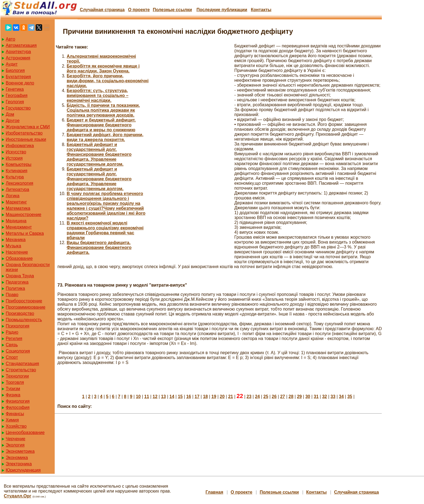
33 (333, 397)
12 (155, 397)
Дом (10, 114)
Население (17, 252)
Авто (10, 39)
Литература (17, 189)
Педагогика (17, 282)
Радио (12, 332)
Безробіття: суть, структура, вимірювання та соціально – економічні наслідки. (98, 95)
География (17, 95)
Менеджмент (19, 227)
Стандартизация (22, 364)
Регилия (14, 338)
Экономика (17, 458)
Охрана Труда (20, 276)
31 (316, 397)
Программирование (26, 307)
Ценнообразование (25, 432)
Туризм (13, 389)
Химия (12, 420)
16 (189, 397)
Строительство (21, 370)
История (14, 158)
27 (282, 397)
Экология (15, 445)
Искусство (16, 152)
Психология (18, 326)
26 (274, 397)
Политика (15, 288)
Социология (18, 351)
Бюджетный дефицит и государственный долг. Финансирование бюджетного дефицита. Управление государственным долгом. (99, 154)
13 (164, 397)
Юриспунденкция (23, 470)
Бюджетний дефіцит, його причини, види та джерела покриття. (105, 137)
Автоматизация (21, 45)
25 (266, 397)
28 (291, 397)
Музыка (13, 246)
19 (214, 397)
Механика (16, 240)
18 (205, 397)
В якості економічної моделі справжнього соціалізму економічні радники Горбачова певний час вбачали (105, 230)
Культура (15, 177)
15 (180, 397)
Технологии (17, 376)
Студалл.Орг (18, 496)
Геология (15, 102)
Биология (15, 70)
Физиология (18, 401)
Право (12, 295)
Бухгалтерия (18, 77)
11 (147, 397)
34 (341, 397)
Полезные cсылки (172, 10)
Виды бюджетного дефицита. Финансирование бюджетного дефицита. (99, 248)
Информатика (20, 146)
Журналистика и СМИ (28, 127)
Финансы (15, 414)
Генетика (15, 89)
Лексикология (19, 183)
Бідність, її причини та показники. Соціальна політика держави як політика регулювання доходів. (103, 110)
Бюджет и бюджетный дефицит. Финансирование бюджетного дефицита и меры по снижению (101, 125)
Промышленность (24, 320)
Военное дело (20, 83)
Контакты (261, 10)
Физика (13, 395)
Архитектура (18, 52)
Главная (214, 492)
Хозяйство (16, 426)
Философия (18, 407)
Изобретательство (24, 133)
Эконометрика (20, 451)
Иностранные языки (26, 139)
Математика (18, 208)
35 (350, 397)
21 (231, 397)
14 (172, 397)
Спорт (12, 357)
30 (308, 397)
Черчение (16, 439)
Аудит (12, 64)
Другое (13, 121)
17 (197, 397)
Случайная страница (102, 10)
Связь (12, 345)
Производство (20, 313)
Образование (19, 258)
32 (325, 397)
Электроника (19, 464)
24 (257, 397)
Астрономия (18, 58)
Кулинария (16, 171)
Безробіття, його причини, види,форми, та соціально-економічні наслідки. (108, 81)
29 (299, 397)
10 (138, 397)
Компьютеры (19, 164)
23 (249, 397)
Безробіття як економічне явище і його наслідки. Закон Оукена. (103, 69)
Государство (18, 108)
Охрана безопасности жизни (28, 267)
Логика (13, 196)
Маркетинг (16, 202)
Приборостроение (24, 301)
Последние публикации (222, 10)
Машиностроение (24, 215)
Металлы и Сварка (25, 233)
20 (222, 397)
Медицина (16, 221)
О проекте (139, 10)
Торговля (15, 382)
